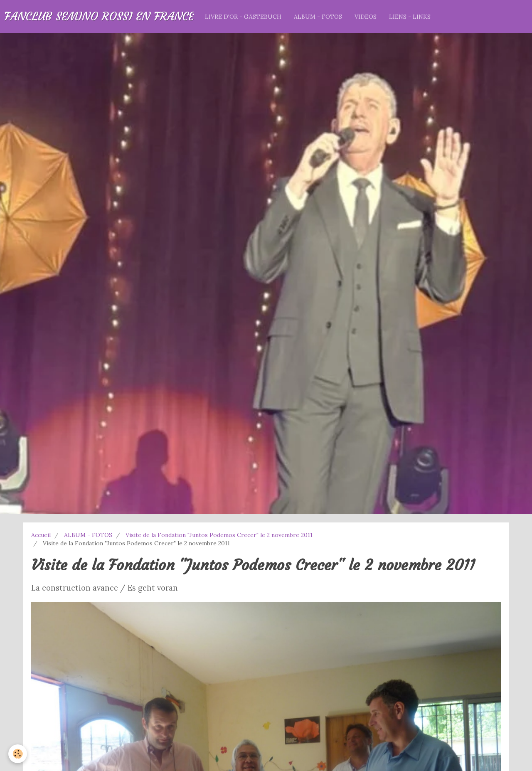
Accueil (41, 535)
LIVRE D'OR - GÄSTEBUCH (243, 17)
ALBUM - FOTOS (318, 17)
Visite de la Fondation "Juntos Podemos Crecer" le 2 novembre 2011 (219, 535)
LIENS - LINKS (410, 17)
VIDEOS (366, 17)
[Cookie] (18, 754)
